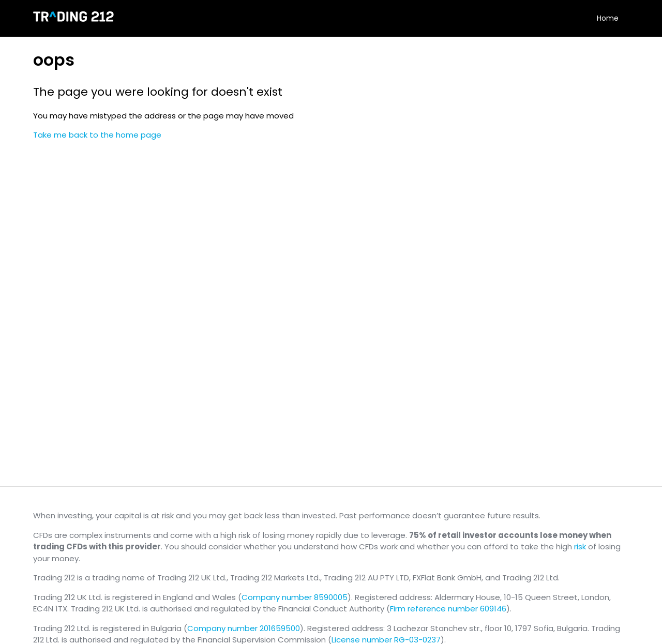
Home (608, 18)
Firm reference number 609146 (448, 609)
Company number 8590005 (295, 597)
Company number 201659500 (244, 628)
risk (580, 546)
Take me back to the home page (97, 135)
